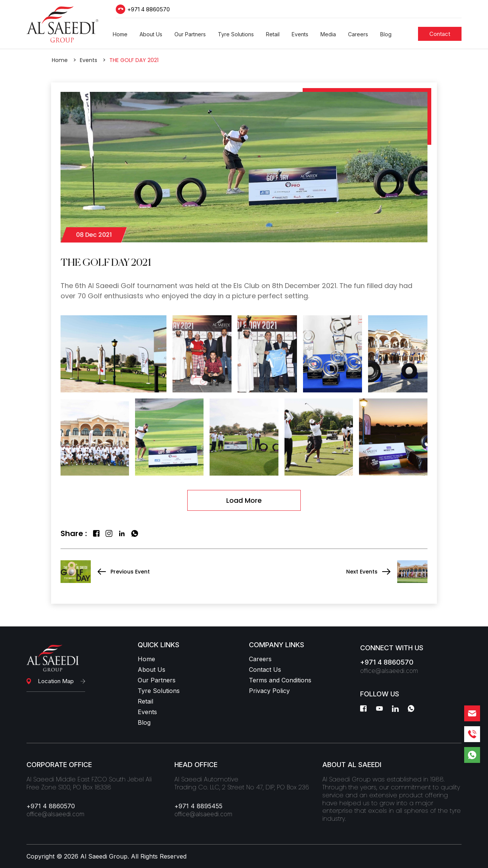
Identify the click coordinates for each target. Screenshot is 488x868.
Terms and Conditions (280, 680)
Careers (260, 659)
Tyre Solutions (159, 691)
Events (89, 60)
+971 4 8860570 (148, 9)
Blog (144, 722)
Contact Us (265, 670)
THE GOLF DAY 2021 (134, 60)
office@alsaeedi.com (389, 671)
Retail (145, 701)
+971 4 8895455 (198, 806)
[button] (120, 34)
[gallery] (113, 354)
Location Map (56, 681)
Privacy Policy (269, 691)
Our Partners (157, 680)
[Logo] (62, 24)
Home (60, 60)
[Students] (440, 34)
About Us (152, 670)
